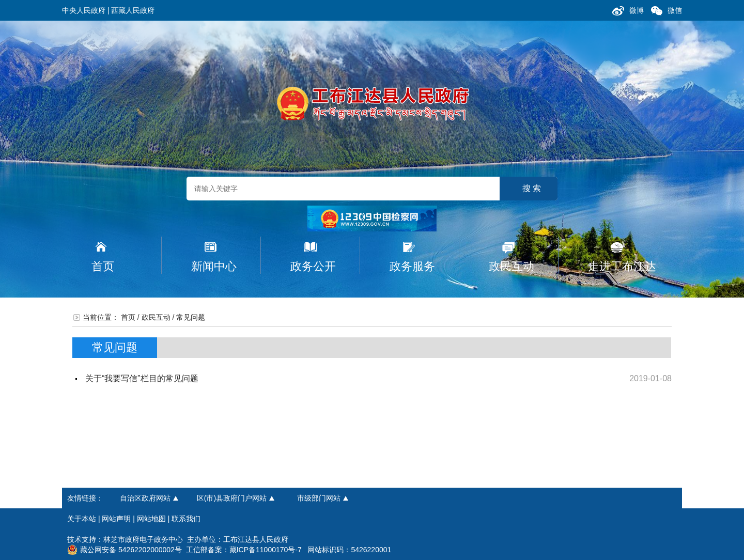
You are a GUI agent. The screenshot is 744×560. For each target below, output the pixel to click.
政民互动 (512, 266)
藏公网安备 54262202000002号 (125, 550)
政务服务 (412, 266)
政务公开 (313, 266)
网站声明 (116, 519)
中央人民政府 (84, 10)
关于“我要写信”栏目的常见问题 (142, 378)
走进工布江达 (622, 266)
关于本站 (82, 519)
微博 (637, 10)
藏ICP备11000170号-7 (266, 550)
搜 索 (532, 188)
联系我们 (186, 519)
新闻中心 (214, 266)
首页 (103, 266)
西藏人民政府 (133, 10)
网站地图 (151, 519)
